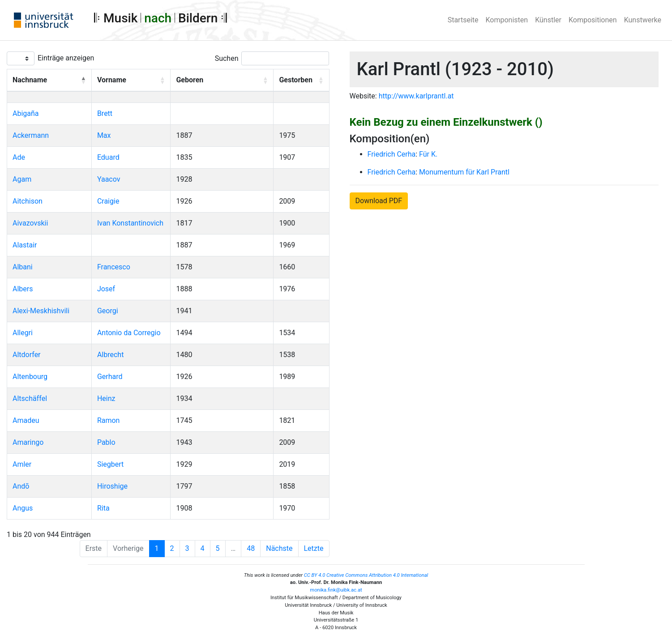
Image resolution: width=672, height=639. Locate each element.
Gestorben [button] (295, 80)
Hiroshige (112, 486)
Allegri (23, 333)
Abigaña (26, 113)
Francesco (114, 267)
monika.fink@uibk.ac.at (336, 590)
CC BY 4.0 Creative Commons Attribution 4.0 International (366, 575)
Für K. (428, 154)
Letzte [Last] (314, 548)
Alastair (25, 245)
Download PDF (379, 201)
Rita (103, 508)
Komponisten (507, 20)
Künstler (548, 20)
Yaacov (109, 179)
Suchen (227, 58)
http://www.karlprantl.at (416, 96)
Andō (21, 486)
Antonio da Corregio (129, 333)
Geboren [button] (190, 80)
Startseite (463, 20)
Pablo (106, 442)
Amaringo (28, 442)
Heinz (106, 398)
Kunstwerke (643, 20)
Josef (106, 289)
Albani (23, 267)
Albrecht (111, 355)
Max (104, 135)
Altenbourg (30, 377)
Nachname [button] (30, 80)
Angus (23, 508)
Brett (105, 113)
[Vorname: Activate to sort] (131, 81)
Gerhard (110, 377)
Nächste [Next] (279, 548)
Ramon (109, 420)
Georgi (108, 311)
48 (251, 548)
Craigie (108, 201)
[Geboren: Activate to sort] (222, 81)
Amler (22, 464)
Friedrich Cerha (392, 154)
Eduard (108, 157)
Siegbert (110, 464)
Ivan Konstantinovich (130, 223)
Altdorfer (27, 355)
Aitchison (28, 201)
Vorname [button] (112, 80)
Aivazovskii (30, 223)
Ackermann (31, 135)
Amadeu (26, 420)
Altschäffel (30, 398)
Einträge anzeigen (66, 58)
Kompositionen (593, 20)
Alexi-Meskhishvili (41, 311)
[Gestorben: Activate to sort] (301, 81)
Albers (23, 289)
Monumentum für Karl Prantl (464, 172)
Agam (22, 179)
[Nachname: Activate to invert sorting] (49, 81)
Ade (19, 157)
